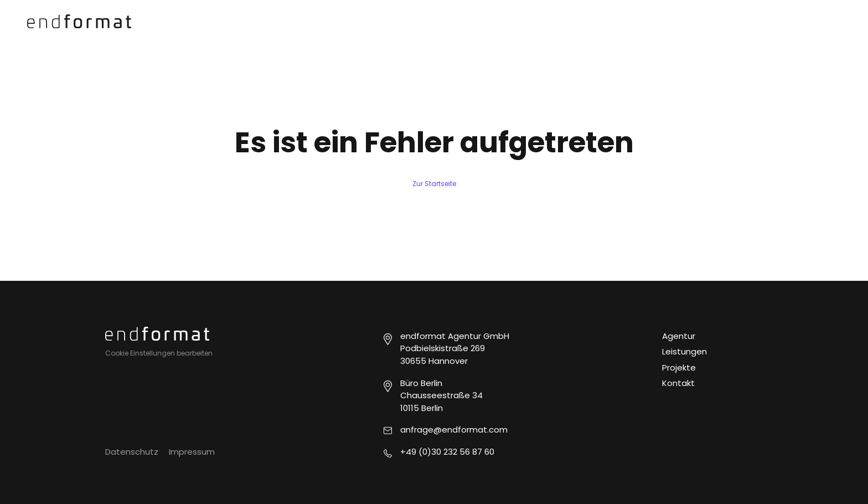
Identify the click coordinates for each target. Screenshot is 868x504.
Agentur (679, 336)
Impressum (192, 452)
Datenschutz (132, 452)
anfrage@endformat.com (454, 430)
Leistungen (684, 351)
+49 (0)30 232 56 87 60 (447, 452)
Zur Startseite (434, 184)
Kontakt (678, 383)
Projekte (679, 367)
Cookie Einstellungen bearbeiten (159, 353)
